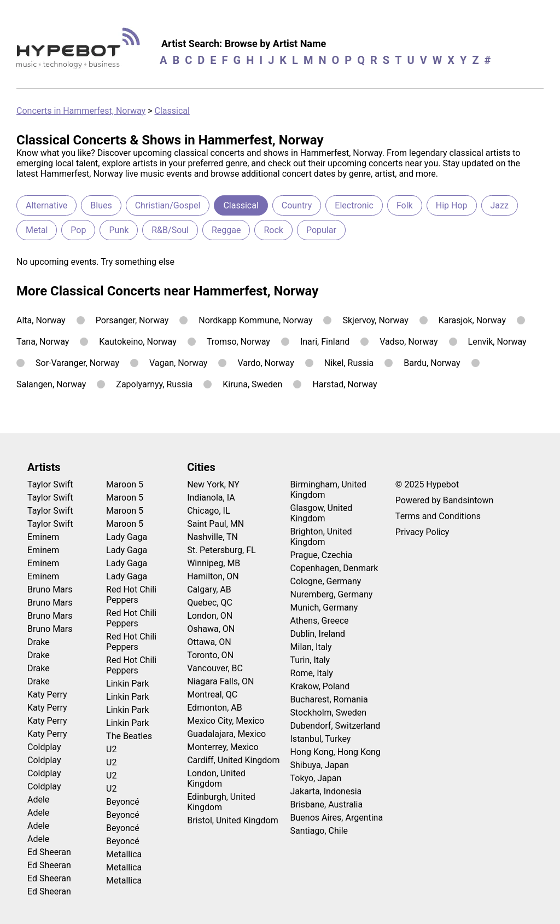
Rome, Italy (312, 673)
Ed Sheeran (49, 852)
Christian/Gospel (168, 205)
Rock (273, 230)
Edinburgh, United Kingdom (221, 802)
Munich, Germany (324, 608)
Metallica (124, 854)
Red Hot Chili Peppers (131, 595)
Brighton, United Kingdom (321, 537)
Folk (405, 205)
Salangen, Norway (51, 384)
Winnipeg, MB (214, 563)
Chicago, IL (208, 511)
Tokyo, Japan (316, 778)
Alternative (46, 205)
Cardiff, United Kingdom (233, 760)
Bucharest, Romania (329, 699)
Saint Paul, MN (215, 524)
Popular (321, 230)
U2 (111, 749)
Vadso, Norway (409, 342)
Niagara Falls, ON (220, 681)
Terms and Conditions (438, 516)
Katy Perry (47, 695)
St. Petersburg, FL (221, 550)
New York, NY (213, 484)
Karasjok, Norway (472, 320)
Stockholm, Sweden (329, 713)
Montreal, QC (212, 695)
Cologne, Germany (326, 581)
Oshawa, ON (211, 629)
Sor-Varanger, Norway (77, 363)
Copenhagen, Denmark (334, 568)
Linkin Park (127, 684)
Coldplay (44, 747)
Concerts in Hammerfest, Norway (81, 111)
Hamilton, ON (213, 576)
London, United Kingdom (216, 778)
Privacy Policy (422, 532)
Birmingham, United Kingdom (329, 490)
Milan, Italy (311, 647)
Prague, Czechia (322, 555)
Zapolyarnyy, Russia (154, 384)
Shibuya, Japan (320, 765)
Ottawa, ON (209, 642)
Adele (38, 800)
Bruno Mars (50, 589)
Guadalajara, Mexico (226, 734)
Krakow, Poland (320, 686)
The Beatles (129, 736)
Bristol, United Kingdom (233, 820)
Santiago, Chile (319, 831)
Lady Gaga (127, 537)
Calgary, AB (209, 589)
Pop (78, 230)
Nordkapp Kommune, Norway (255, 320)
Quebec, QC (210, 603)
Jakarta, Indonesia (326, 791)
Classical (172, 111)
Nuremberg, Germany (332, 594)
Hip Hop (452, 205)
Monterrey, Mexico (223, 747)
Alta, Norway (41, 320)
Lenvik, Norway (497, 342)
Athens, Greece (320, 621)
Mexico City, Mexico (226, 721)
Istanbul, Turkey (321, 739)
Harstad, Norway (345, 384)
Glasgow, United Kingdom (322, 513)
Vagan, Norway (178, 363)
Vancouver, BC (215, 668)
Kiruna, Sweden (252, 384)
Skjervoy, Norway (375, 320)
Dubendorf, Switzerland (336, 726)
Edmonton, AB (215, 708)
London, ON (210, 616)
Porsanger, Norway (132, 320)
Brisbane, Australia (327, 804)
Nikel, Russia (349, 363)
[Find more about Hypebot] (81, 52)
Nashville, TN (212, 537)
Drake (39, 642)
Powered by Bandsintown (444, 500)
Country (297, 205)
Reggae (226, 230)
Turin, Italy (310, 660)
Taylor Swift (50, 484)
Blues (101, 205)
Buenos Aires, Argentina (337, 818)
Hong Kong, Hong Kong (336, 752)
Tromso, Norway (238, 342)
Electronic (354, 205)
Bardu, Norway (432, 363)
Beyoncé (123, 802)
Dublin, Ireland (318, 634)
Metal (37, 230)
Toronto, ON (210, 655)
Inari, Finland (325, 342)
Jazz (500, 205)
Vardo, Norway (266, 363)
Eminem (43, 537)
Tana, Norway (43, 342)
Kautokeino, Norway (138, 342)
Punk (119, 230)
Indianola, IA (211, 498)
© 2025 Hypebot (427, 484)
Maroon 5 (125, 484)
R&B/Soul (170, 230)
